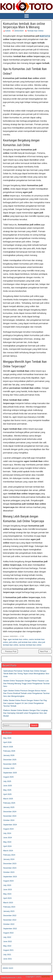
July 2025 (7, 781)
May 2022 (7, 946)
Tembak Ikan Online (35, 31)
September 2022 (10, 929)
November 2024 (10, 816)
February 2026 (9, 751)
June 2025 (8, 786)
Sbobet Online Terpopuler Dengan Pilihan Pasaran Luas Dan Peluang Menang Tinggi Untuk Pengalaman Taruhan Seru (26, 683)
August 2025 (8, 777)
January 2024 (9, 859)
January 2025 (9, 807)
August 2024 (8, 829)
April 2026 (7, 742)
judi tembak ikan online (28, 642)
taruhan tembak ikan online (30, 645)
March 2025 (8, 799)
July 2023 (7, 885)
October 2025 (9, 768)
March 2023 (8, 903)
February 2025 (9, 803)
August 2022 (8, 933)
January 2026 (9, 755)
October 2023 (9, 872)
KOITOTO (45, 36)
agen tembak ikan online (18, 639)
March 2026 (8, 747)
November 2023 (10, 868)
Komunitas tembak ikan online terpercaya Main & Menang (24, 25)
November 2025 (10, 764)
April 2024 (7, 846)
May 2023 (7, 894)
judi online (13, 642)
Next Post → (45, 651)
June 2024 (8, 838)
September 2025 (10, 773)
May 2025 (7, 790)
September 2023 (10, 877)
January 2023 (9, 911)
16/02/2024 (19, 31)
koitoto (8, 31)
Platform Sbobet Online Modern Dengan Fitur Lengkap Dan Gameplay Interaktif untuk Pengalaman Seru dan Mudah (25, 713)
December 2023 (10, 864)
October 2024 (9, 820)
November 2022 (10, 920)
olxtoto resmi (8, 968)
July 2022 (7, 937)
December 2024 (10, 812)
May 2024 (7, 842)
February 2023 (9, 907)
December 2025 (10, 760)
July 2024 (7, 833)
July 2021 (7, 955)
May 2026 (7, 738)
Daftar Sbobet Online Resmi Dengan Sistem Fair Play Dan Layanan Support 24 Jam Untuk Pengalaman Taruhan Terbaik (25, 703)
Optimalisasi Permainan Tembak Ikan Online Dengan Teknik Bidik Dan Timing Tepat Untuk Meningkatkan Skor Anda (26, 674)
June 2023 (8, 889)
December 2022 (10, 915)
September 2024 (10, 825)
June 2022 (8, 941)
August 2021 (8, 950)
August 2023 (8, 881)
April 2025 (7, 794)
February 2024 (9, 855)
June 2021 (8, 959)
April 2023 (7, 898)
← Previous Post (10, 651)
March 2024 (8, 851)
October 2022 (9, 924)
